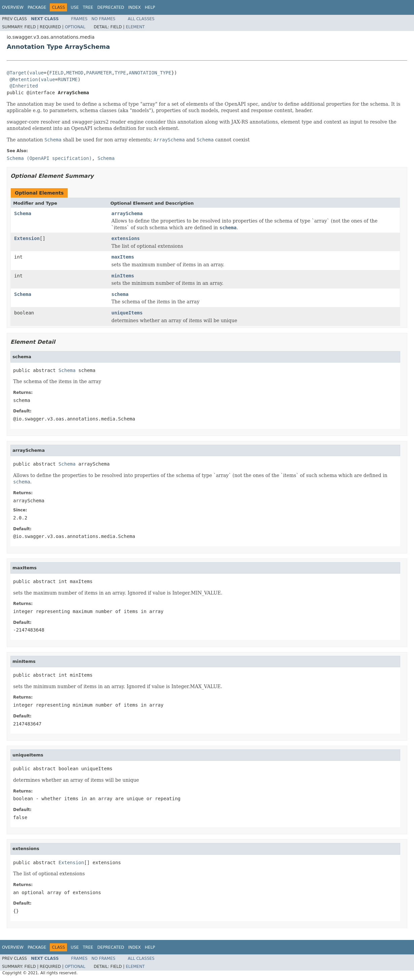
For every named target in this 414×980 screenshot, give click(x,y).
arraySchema (127, 213)
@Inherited (24, 86)
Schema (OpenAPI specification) (49, 158)
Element (135, 27)
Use (75, 7)
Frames (79, 19)
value (36, 73)
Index (135, 7)
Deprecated (111, 7)
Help (150, 7)
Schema (23, 213)
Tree (88, 7)
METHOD (75, 73)
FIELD (56, 73)
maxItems (123, 257)
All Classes (141, 19)
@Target (17, 73)
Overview (13, 7)
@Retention (24, 79)
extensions (126, 238)
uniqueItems (127, 313)
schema (120, 294)
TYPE (120, 73)
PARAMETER (99, 73)
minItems (123, 276)
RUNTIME (68, 79)
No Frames (103, 19)
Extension (27, 238)
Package (37, 7)
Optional (75, 27)
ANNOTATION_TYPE (150, 73)
